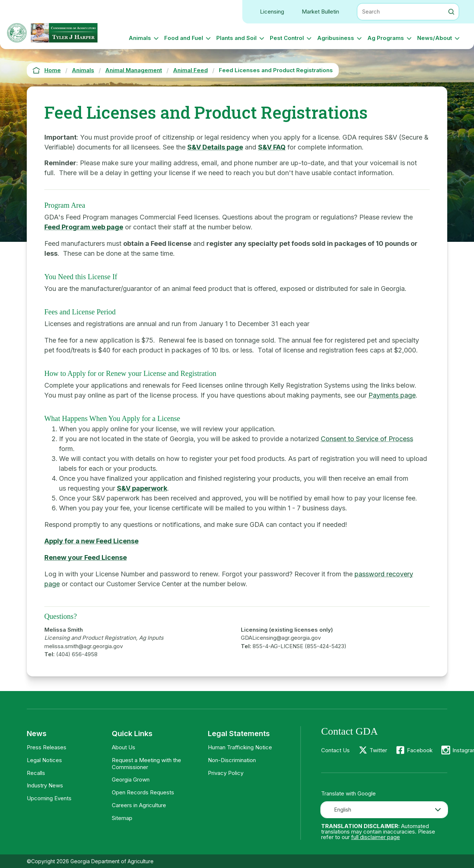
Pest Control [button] (287, 38)
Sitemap (122, 818)
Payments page (392, 395)
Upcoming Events (49, 798)
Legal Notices (44, 760)
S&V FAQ (272, 147)
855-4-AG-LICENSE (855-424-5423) (300, 646)
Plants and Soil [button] (236, 38)
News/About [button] (435, 38)
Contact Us (335, 750)
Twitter (378, 750)
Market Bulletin (320, 12)
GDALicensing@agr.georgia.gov (281, 638)
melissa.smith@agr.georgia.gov (84, 646)
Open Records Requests (143, 792)
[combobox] (384, 810)
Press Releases (47, 747)
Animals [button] (140, 38)
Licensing (272, 12)
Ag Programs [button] (386, 38)
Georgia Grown (131, 780)
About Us (124, 747)
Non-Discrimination (232, 760)
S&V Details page (215, 147)
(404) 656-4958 (77, 654)
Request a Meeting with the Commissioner (146, 764)
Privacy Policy (226, 773)
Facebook (420, 750)
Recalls (36, 773)
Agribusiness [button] (336, 38)
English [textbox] (343, 810)
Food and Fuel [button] (184, 38)
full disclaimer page (376, 837)
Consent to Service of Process (367, 439)
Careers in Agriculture (139, 805)
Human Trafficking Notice (240, 747)
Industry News (45, 785)
